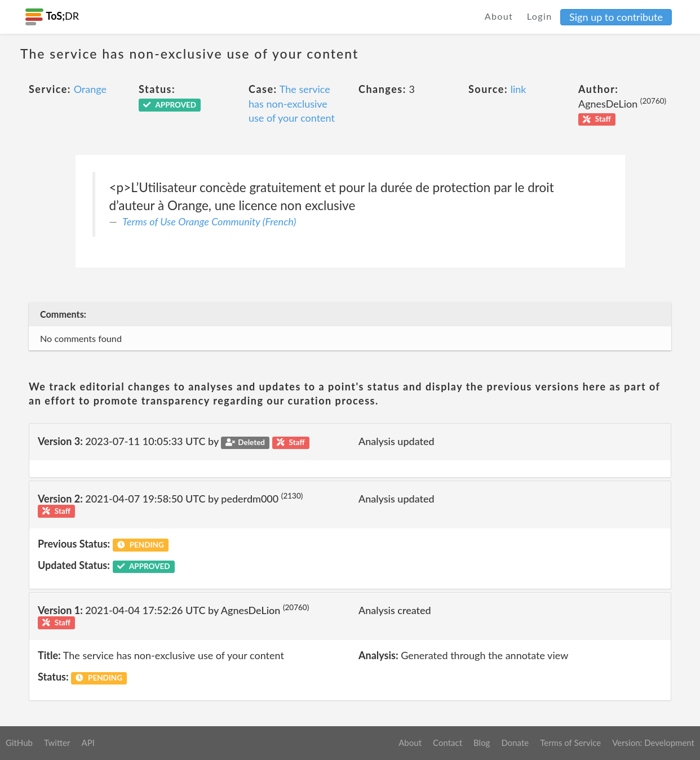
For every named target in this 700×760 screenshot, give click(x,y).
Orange (90, 89)
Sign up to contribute (616, 17)
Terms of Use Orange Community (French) (209, 221)
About (499, 16)
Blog (482, 743)
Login (540, 16)
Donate (515, 743)
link (519, 89)
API (88, 743)
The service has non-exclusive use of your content (292, 103)
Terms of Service (570, 743)
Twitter (57, 743)
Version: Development (653, 743)
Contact (448, 743)
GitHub (19, 743)
